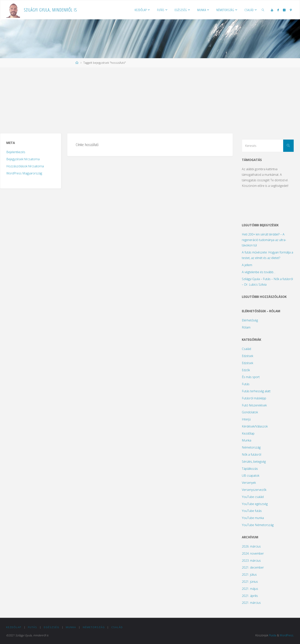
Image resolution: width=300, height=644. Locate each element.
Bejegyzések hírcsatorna (23, 159)
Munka (247, 440)
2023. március (251, 561)
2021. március (251, 603)
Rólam (246, 327)
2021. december (253, 567)
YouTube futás (252, 511)
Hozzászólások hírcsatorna (25, 166)
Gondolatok (250, 412)
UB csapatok (251, 476)
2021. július (249, 575)
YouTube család (253, 497)
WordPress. (287, 635)
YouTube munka (253, 518)
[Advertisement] (150, 100)
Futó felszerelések (254, 405)
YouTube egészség (255, 504)
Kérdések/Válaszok (255, 426)
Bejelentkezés (16, 152)
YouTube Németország (258, 525)
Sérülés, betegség (254, 462)
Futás (246, 384)
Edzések (247, 356)
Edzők (246, 370)
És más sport (251, 377)
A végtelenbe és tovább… (259, 272)
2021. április (250, 596)
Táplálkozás (250, 469)
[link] (263, 10)
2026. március (251, 546)
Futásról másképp (254, 398)
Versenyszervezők (254, 490)
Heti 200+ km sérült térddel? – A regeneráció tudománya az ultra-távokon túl (264, 240)
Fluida (272, 635)
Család (246, 349)
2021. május (250, 589)
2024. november (253, 553)
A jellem (247, 265)
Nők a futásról (251, 454)
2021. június (250, 582)
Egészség (52, 627)
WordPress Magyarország (24, 173)
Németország (251, 447)
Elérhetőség (250, 320)
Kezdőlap (248, 433)
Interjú (246, 419)
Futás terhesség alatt (256, 391)
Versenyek (249, 483)
